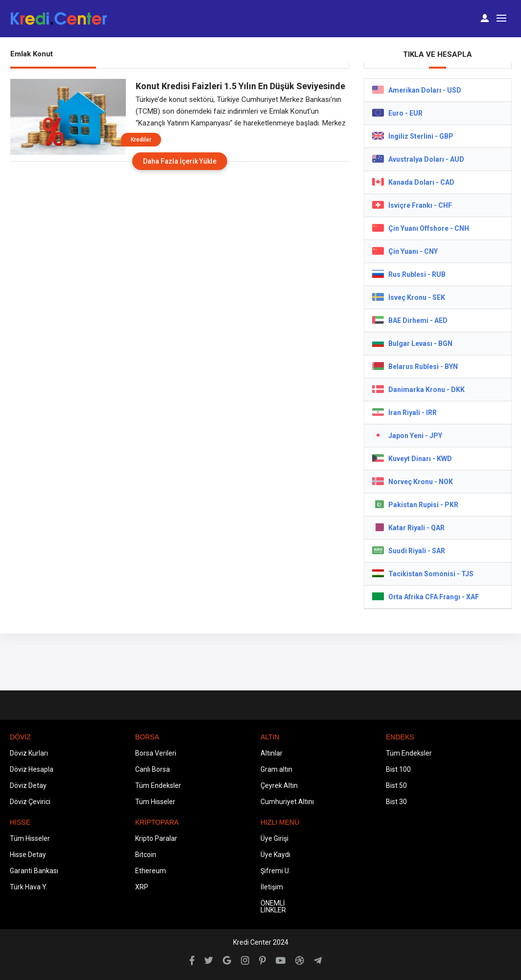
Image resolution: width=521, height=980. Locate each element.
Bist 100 (398, 769)
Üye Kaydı (275, 855)
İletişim (272, 887)
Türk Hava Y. (29, 887)
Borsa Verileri (156, 753)
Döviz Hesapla (32, 769)
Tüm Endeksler (158, 785)
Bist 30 (396, 802)
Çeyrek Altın (279, 785)
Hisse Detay (28, 855)
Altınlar (272, 753)
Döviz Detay (28, 785)
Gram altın (276, 769)
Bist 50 (396, 785)
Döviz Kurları (29, 753)
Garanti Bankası (34, 871)
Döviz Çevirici (30, 802)
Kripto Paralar (156, 838)
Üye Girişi (274, 838)
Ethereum (151, 871)
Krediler (141, 140)
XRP (142, 887)
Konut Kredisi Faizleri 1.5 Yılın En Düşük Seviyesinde (240, 86)
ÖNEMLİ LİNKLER (273, 906)
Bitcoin (146, 855)
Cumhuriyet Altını (287, 802)
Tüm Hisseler (155, 802)
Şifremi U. (275, 871)
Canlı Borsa (153, 769)
